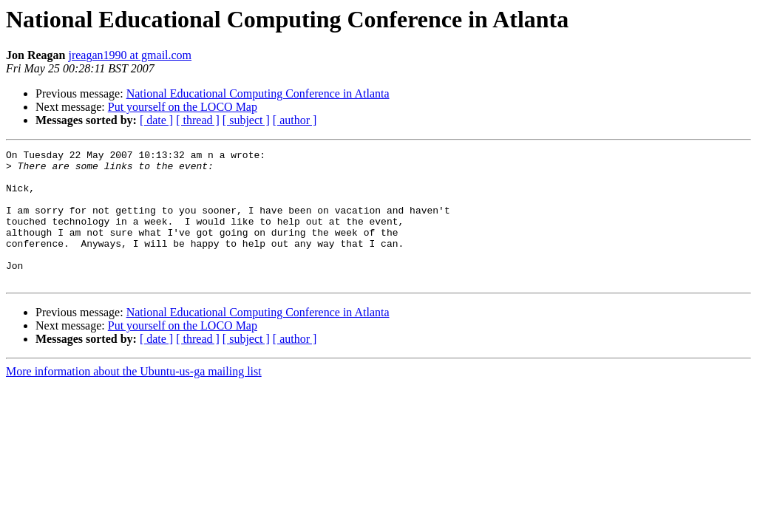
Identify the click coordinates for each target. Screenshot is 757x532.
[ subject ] (246, 120)
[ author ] (295, 120)
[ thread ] (198, 120)
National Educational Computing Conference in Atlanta (258, 93)
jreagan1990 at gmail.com (130, 55)
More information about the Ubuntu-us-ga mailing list (134, 398)
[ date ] (156, 120)
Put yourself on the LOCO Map (183, 107)
